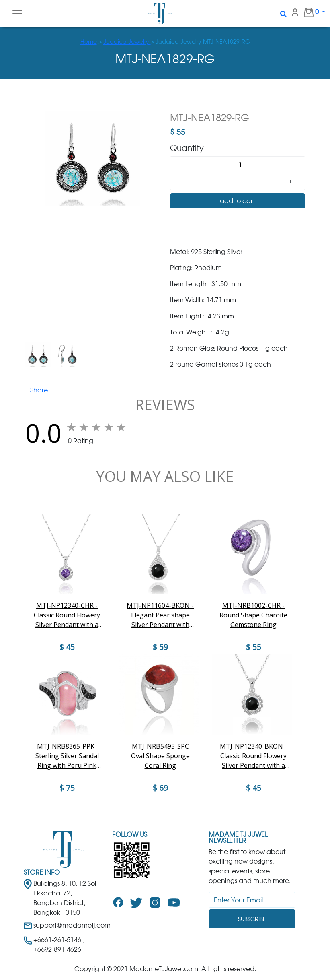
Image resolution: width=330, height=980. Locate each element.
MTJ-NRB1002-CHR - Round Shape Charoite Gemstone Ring (253, 615)
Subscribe (252, 919)
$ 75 (67, 788)
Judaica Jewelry (127, 42)
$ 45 (254, 788)
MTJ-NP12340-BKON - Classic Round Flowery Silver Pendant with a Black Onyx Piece (253, 756)
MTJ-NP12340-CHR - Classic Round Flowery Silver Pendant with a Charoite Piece (67, 615)
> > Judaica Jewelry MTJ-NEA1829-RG (165, 42)
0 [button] (307, 12)
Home (89, 42)
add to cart (237, 201)
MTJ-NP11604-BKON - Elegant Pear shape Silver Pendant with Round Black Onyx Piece (160, 615)
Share (39, 390)
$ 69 (160, 788)
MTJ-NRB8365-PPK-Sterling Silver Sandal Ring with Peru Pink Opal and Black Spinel (67, 756)
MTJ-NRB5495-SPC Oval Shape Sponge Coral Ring (160, 756)
